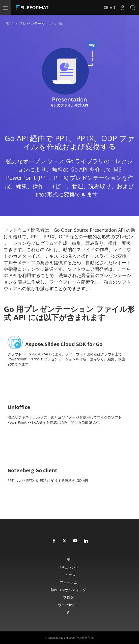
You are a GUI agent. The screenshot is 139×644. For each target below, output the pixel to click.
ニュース (68, 575)
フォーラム (68, 582)
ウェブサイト (68, 605)
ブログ (68, 597)
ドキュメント (68, 567)
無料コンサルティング (68, 590)
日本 (110, 8)
